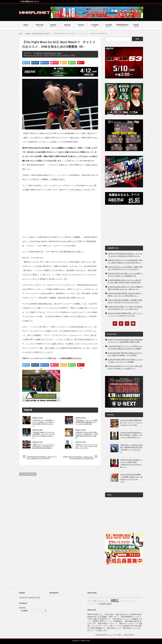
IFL (142, 597)
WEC (115, 600)
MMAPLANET (85, 641)
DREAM (95, 597)
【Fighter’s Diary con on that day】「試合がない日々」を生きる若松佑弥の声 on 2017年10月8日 (42, 457)
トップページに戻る (28, 474)
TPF (95, 601)
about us (134, 601)
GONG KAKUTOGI (125, 601)
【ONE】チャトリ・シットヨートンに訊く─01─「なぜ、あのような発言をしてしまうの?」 (87, 446)
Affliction (138, 597)
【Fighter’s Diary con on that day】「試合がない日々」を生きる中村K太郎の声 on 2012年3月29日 (78, 458)
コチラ (75, 358)
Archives (22, 608)
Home (21, 33)
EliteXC (90, 601)
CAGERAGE (109, 597)
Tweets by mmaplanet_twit (29, 597)
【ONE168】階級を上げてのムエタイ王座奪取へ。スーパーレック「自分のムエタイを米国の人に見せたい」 (43, 435)
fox (109, 601)
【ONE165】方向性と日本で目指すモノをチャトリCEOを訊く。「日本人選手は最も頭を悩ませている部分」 (87, 435)
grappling (119, 597)
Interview (28, 33)
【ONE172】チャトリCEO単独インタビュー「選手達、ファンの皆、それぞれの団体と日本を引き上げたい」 (43, 423)
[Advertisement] (60, 211)
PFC (99, 601)
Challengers (105, 604)
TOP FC (90, 597)
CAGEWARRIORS (93, 604)
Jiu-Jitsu (125, 597)
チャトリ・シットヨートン (34, 55)
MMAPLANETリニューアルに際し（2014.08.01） (115, 635)
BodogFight (131, 597)
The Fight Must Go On (38, 33)
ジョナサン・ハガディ (68, 55)
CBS (115, 597)
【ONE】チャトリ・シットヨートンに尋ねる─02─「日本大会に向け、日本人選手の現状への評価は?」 (44, 446)
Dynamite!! (101, 597)
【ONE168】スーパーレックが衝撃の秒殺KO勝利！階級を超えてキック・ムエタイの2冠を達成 (86, 422)
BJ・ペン (104, 601)
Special (48, 33)
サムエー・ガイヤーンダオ (52, 55)
